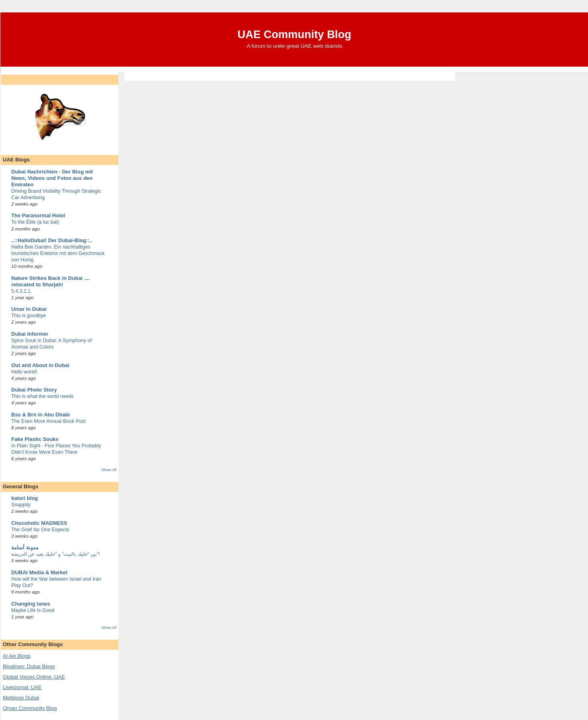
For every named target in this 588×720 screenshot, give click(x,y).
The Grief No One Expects (40, 530)
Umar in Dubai (29, 309)
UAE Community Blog (295, 34)
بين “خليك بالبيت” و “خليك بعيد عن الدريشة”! (56, 554)
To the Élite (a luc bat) (35, 222)
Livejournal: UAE (22, 687)
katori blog (24, 498)
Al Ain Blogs (17, 656)
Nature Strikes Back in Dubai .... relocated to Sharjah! (51, 281)
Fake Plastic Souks (35, 439)
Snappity (21, 505)
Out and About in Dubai (40, 365)
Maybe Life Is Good (33, 610)
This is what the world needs (43, 396)
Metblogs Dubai (21, 698)
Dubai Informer (30, 334)
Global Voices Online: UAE (34, 677)
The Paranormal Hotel (38, 215)
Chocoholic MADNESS (39, 523)
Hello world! (24, 372)
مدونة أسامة (25, 548)
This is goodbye (28, 316)
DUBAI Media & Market (39, 572)
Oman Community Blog (30, 708)
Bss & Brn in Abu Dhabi (41, 415)
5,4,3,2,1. (21, 291)
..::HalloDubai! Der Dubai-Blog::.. (52, 240)
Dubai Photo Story (34, 390)
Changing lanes (31, 604)
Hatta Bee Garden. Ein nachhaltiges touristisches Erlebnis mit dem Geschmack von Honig (58, 253)
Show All (109, 470)
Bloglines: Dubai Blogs (29, 666)
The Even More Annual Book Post (48, 421)
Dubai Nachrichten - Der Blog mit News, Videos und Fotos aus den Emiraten (52, 178)
